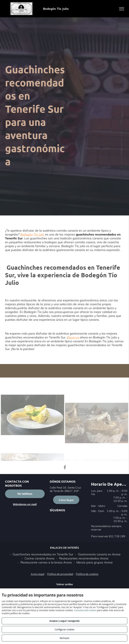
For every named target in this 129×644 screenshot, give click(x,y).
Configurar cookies (65, 629)
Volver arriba (64, 584)
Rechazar (64, 638)
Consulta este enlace (85, 610)
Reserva (73, 337)
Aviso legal (38, 574)
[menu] (122, 9)
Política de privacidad (60, 574)
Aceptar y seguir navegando (64, 621)
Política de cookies (87, 574)
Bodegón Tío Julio (32, 234)
